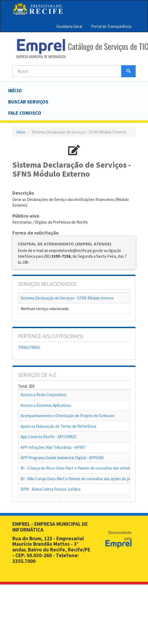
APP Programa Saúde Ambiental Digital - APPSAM (62, 458)
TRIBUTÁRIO (29, 347)
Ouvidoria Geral (69, 26)
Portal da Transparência (111, 26)
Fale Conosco (25, 113)
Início (15, 90)
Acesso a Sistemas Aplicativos (46, 405)
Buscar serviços (28, 102)
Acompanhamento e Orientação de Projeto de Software (67, 416)
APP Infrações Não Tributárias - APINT (53, 447)
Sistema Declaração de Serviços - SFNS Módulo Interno (67, 298)
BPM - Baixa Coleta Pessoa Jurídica (50, 489)
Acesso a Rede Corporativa (43, 395)
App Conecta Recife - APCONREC (49, 437)
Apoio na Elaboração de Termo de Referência (58, 426)
